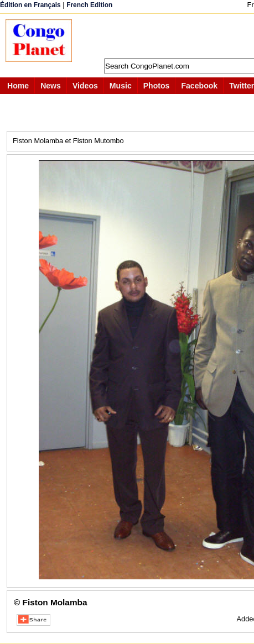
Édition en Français (30, 5)
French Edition (89, 5)
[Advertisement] (169, 36)
